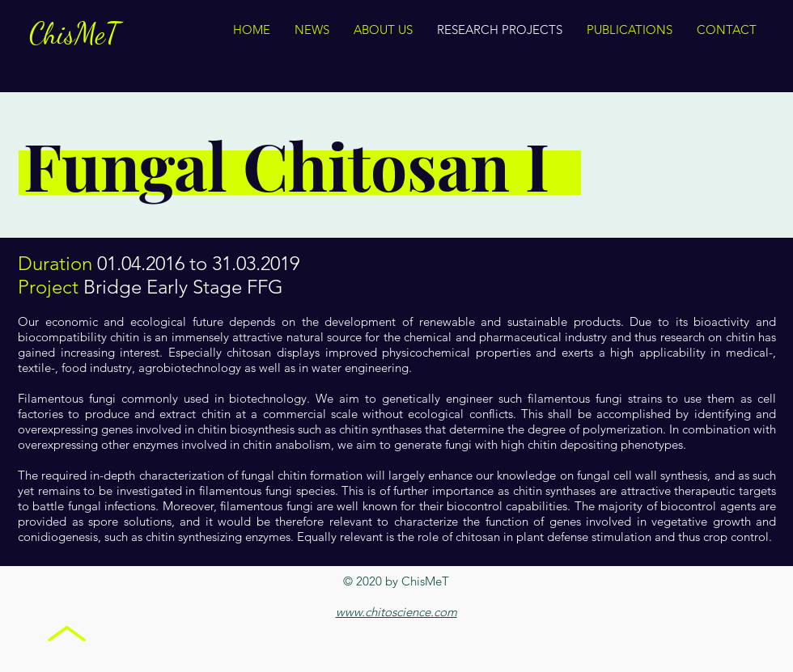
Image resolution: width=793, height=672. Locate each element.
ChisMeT (74, 34)
